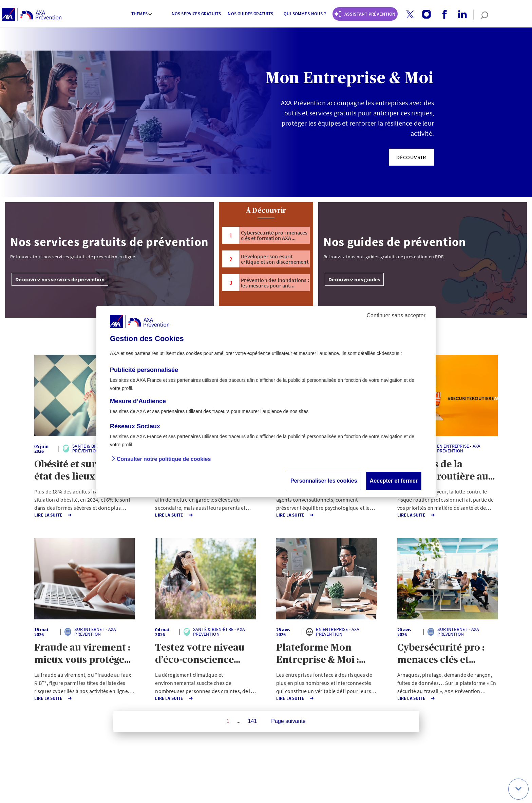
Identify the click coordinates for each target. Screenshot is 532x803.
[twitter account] (407, 15)
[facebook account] (442, 15)
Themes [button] (142, 14)
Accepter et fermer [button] (394, 481)
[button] (410, 14)
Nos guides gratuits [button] (250, 14)
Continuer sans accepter (396, 315)
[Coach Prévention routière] (365, 14)
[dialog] (266, 401)
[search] (481, 15)
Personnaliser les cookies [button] (324, 481)
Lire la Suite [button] (41, 515)
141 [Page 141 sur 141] (253, 721)
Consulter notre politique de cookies (164, 459)
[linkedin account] (460, 15)
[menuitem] (142, 15)
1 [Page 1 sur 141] (228, 721)
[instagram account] (424, 15)
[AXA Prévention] (32, 15)
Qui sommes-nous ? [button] (305, 14)
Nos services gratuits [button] (196, 14)
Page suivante (288, 721)
